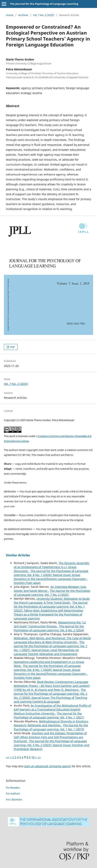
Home (10, 15)
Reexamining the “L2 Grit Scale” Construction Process (50, 624)
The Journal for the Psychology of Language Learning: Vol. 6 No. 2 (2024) (49, 628)
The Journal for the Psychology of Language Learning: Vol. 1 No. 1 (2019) (51, 727)
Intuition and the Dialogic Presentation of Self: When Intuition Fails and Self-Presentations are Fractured (50, 737)
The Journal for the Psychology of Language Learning (44, 4)
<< (8, 757)
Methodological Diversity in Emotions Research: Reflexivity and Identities (51, 723)
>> (39, 757)
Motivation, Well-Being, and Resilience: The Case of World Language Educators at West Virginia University (52, 640)
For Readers (13, 788)
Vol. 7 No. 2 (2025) (44, 15)
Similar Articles (18, 555)
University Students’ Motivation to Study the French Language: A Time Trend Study (52, 601)
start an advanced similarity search (48, 766)
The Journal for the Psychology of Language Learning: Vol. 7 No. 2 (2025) (52, 593)
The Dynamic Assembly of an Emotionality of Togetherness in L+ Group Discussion (52, 567)
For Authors (13, 794)
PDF (12, 347)
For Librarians (14, 799)
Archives (23, 15)
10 (33, 757)
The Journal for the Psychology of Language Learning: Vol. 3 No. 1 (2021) (49, 715)
